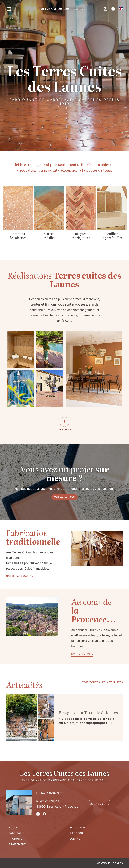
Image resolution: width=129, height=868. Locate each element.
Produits (16, 839)
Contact (76, 839)
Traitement (17, 844)
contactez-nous (64, 497)
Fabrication (18, 833)
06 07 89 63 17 (99, 804)
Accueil (15, 827)
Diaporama (64, 424)
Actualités (78, 827)
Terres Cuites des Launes (61, 8)
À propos (76, 833)
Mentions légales (110, 863)
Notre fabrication (20, 576)
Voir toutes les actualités (103, 682)
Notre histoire (82, 654)
